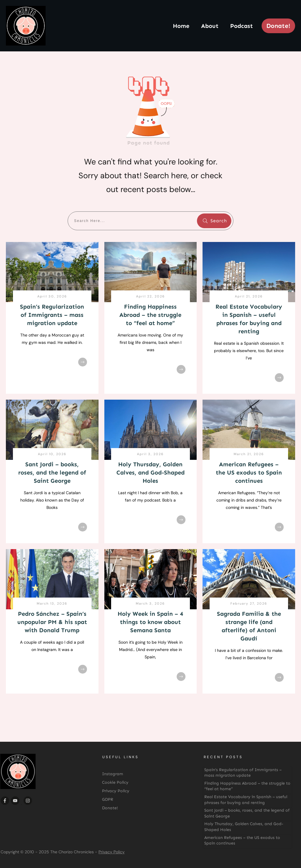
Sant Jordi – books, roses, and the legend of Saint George (52, 472)
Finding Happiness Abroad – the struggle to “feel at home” (150, 315)
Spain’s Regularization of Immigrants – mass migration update (52, 315)
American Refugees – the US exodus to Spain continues (249, 472)
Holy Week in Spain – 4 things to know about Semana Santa (150, 622)
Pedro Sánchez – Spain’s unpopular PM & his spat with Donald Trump (52, 622)
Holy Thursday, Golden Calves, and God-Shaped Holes (150, 472)
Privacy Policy (112, 852)
